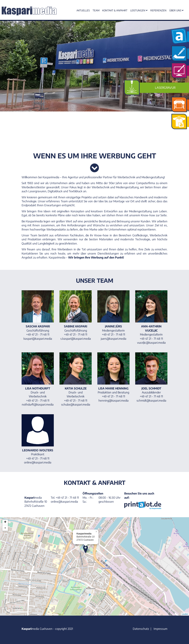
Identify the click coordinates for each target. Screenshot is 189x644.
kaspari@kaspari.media (38, 339)
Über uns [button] (176, 10)
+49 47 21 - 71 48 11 (67, 498)
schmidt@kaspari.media (151, 400)
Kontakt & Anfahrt (115, 10)
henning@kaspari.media (114, 400)
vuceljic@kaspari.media (151, 343)
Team (96, 10)
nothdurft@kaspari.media (38, 404)
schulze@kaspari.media (76, 404)
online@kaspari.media (38, 462)
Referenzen (158, 10)
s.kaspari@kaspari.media (76, 339)
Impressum (160, 629)
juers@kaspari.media (114, 339)
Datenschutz (141, 629)
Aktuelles (83, 10)
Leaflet (185, 614)
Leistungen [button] (139, 10)
